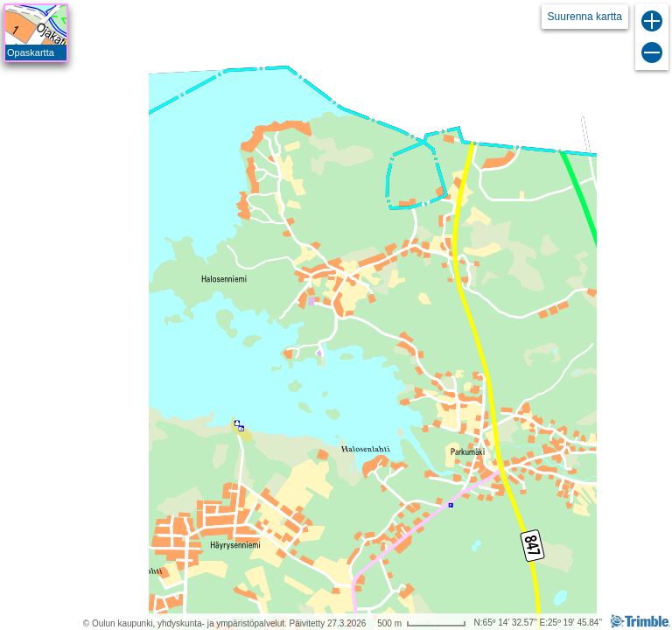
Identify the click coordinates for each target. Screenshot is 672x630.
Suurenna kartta (585, 17)
